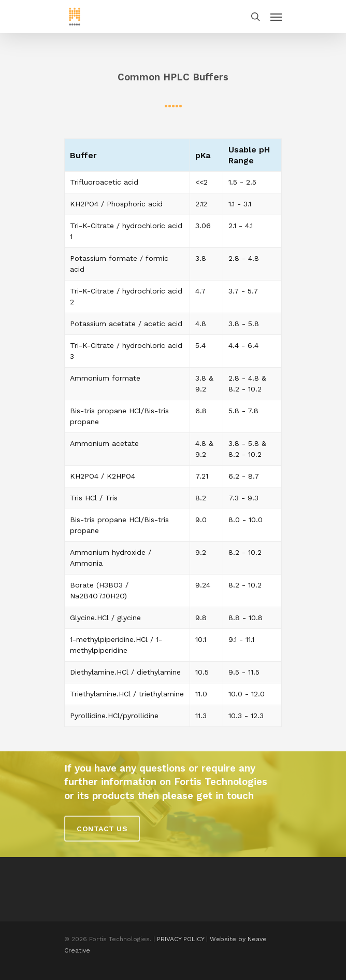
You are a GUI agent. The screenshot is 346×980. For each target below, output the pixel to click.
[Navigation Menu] (276, 17)
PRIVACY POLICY (181, 939)
